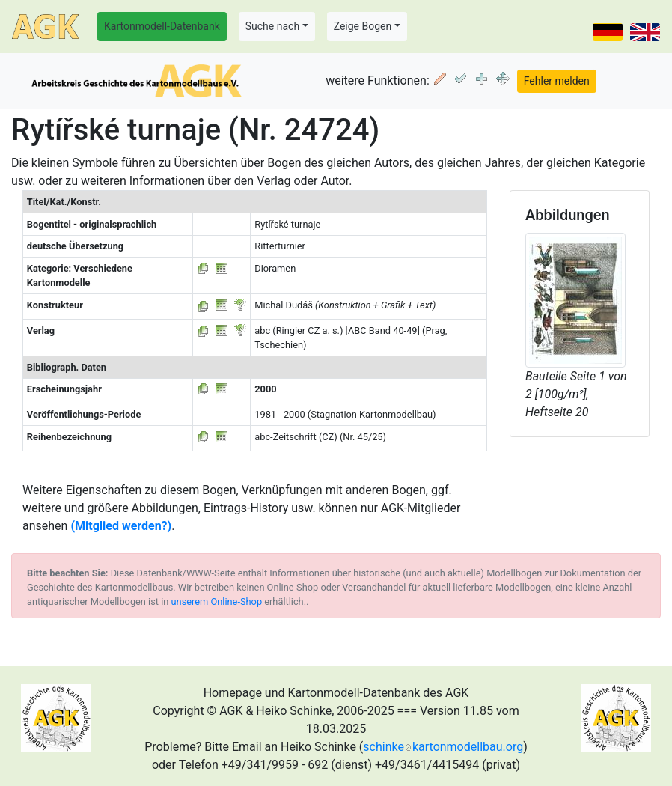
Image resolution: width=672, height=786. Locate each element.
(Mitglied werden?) (121, 526)
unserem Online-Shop (217, 601)
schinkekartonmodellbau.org (443, 747)
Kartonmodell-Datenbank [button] (162, 26)
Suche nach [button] (272, 26)
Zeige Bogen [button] (363, 26)
